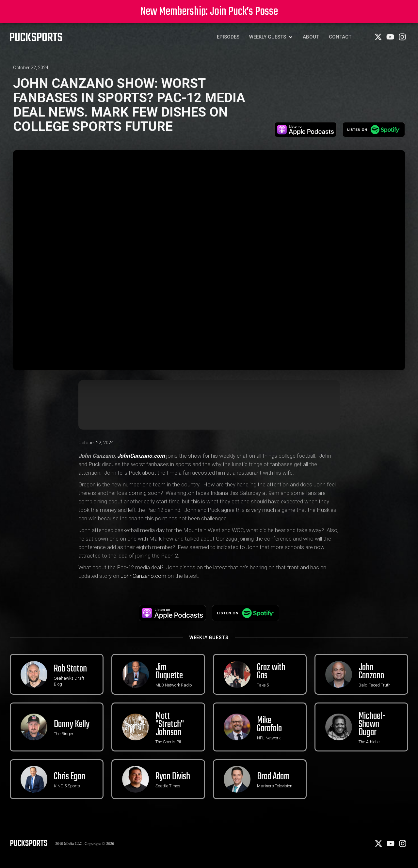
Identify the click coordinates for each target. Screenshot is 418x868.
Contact (340, 37)
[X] (379, 39)
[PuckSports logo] (36, 37)
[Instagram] (402, 39)
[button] (271, 37)
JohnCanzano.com (143, 576)
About (311, 37)
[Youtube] (391, 39)
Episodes (228, 37)
